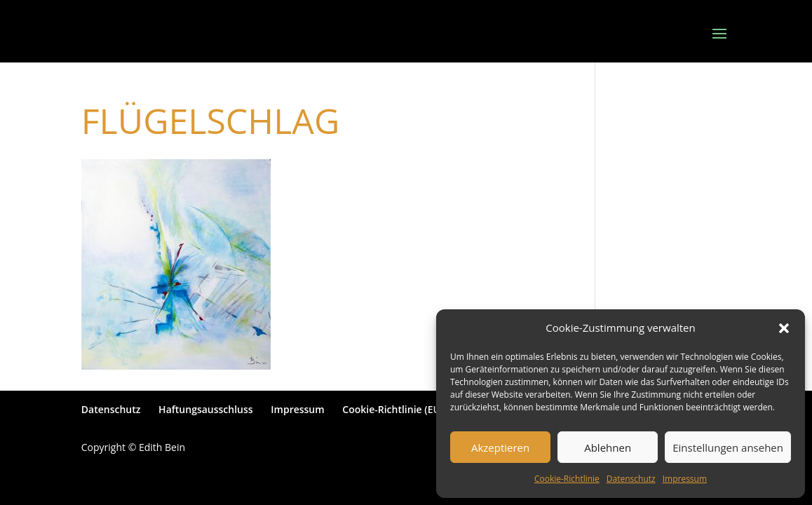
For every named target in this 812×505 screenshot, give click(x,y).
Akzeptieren (500, 447)
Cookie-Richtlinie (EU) (393, 409)
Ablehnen (608, 447)
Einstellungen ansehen (728, 447)
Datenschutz (631, 479)
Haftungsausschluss (206, 409)
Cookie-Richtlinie (567, 479)
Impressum (685, 479)
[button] (784, 328)
